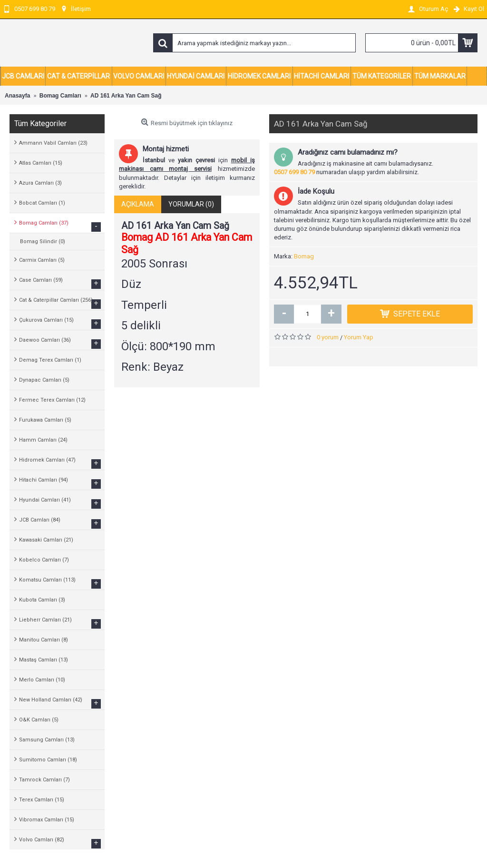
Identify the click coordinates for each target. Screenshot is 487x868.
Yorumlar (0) (191, 204)
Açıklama (138, 204)
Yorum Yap (359, 337)
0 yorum (328, 337)
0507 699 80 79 (294, 172)
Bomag (304, 256)
